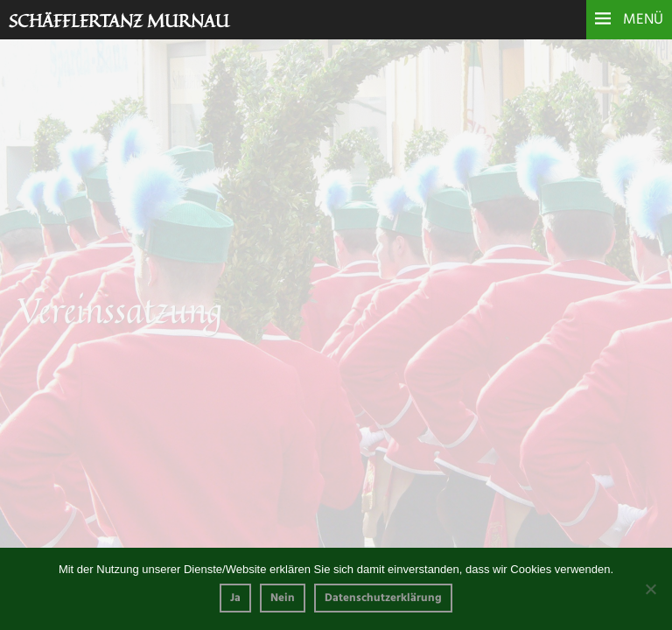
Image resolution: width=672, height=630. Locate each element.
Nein (283, 598)
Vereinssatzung (56, 466)
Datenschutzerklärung (383, 598)
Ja (235, 598)
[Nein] (650, 589)
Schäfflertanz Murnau (119, 21)
